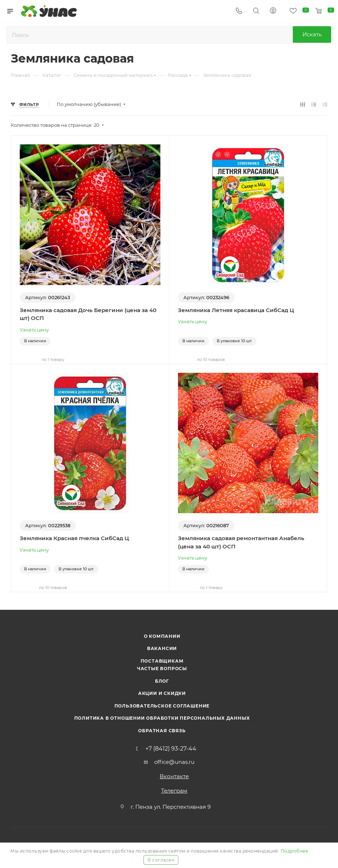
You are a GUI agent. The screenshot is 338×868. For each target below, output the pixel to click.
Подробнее (294, 851)
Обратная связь (162, 731)
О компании (162, 636)
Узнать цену (34, 330)
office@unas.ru (174, 762)
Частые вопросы (162, 669)
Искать (312, 34)
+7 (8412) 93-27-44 (171, 749)
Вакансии (162, 648)
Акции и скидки (162, 693)
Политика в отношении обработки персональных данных (162, 718)
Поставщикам (162, 661)
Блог (162, 681)
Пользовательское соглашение (162, 706)
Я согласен (161, 860)
